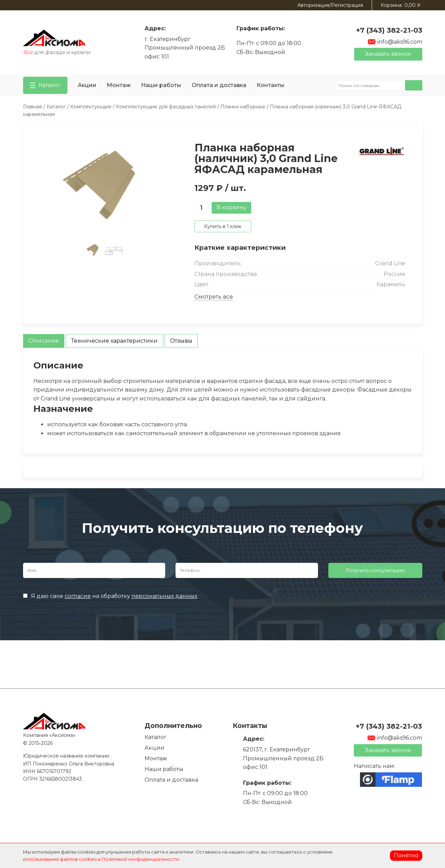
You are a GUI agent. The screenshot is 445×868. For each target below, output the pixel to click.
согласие (78, 596)
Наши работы (161, 85)
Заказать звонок (388, 54)
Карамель (391, 284)
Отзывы (181, 341)
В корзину (231, 207)
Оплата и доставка (219, 85)
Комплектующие (91, 107)
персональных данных (164, 596)
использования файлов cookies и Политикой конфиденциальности (101, 859)
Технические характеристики (114, 341)
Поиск (414, 85)
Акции (87, 85)
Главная (33, 107)
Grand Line (390, 263)
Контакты (271, 85)
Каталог (56, 107)
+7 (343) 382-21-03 (389, 30)
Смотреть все (214, 297)
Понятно (406, 855)
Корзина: (401, 5)
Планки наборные (243, 107)
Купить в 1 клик (223, 226)
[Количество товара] (201, 208)
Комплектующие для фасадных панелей (166, 107)
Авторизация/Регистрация (330, 5)
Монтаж (119, 85)
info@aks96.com (395, 42)
